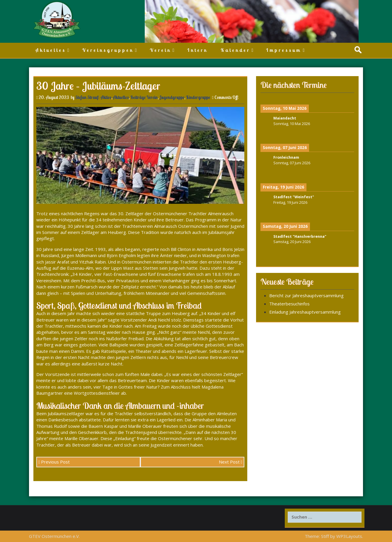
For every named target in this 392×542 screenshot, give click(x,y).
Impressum (284, 50)
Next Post (231, 462)
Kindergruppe (198, 97)
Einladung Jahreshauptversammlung (305, 312)
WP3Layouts (349, 536)
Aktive (106, 97)
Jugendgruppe (172, 97)
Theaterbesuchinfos (289, 304)
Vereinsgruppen (108, 50)
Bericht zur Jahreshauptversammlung (306, 295)
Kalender (235, 50)
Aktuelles (51, 50)
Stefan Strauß (87, 97)
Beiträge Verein (144, 97)
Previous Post (54, 462)
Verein (160, 50)
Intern (197, 50)
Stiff (325, 536)
